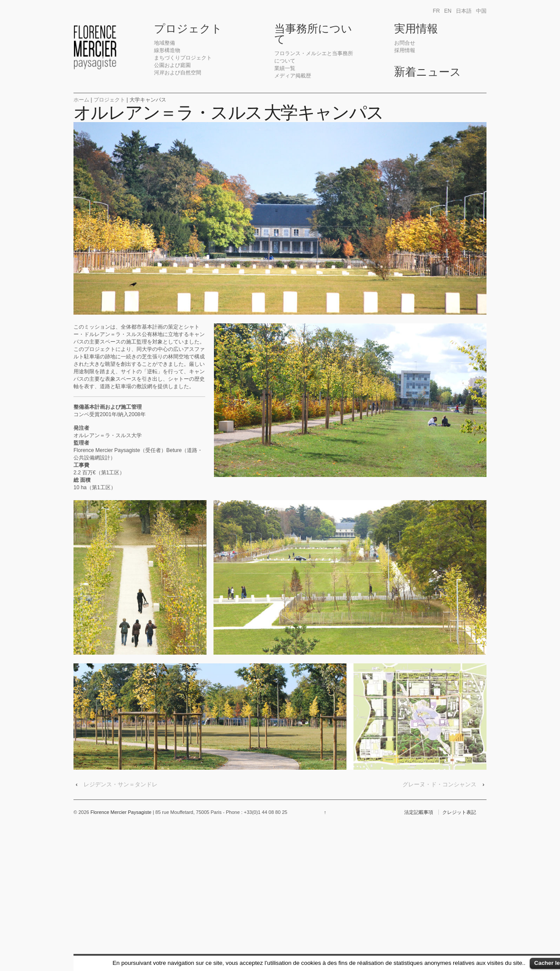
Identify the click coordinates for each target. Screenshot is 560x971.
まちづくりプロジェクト (183, 58)
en (448, 11)
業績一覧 (285, 68)
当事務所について (313, 34)
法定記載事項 (419, 812)
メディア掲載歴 (293, 76)
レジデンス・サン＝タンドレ (121, 784)
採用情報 (405, 50)
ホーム (81, 100)
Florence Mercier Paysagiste (121, 812)
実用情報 (416, 29)
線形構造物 (167, 50)
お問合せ (405, 43)
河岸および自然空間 (178, 73)
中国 (481, 11)
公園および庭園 (172, 65)
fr (436, 11)
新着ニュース (428, 72)
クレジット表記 (459, 812)
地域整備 (164, 43)
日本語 (464, 11)
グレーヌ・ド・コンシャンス (439, 784)
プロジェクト (188, 29)
